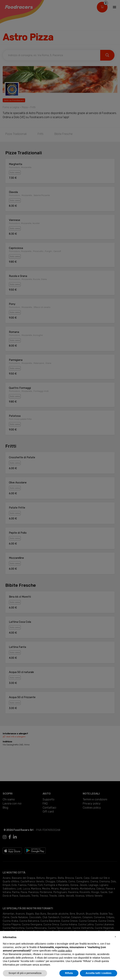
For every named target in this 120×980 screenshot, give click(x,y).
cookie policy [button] (65, 951)
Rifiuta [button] (69, 973)
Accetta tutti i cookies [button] (99, 973)
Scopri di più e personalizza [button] (25, 973)
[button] (115, 937)
